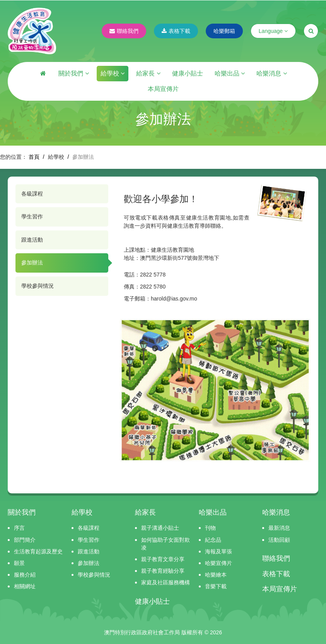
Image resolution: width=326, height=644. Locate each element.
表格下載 (176, 31)
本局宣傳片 (163, 89)
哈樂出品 (230, 73)
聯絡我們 (124, 31)
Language (273, 31)
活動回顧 (279, 540)
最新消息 (279, 528)
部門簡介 (25, 540)
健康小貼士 (188, 73)
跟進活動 (32, 240)
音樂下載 (216, 586)
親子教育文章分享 (163, 559)
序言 (19, 528)
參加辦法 (32, 263)
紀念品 (213, 540)
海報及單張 (218, 551)
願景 (19, 563)
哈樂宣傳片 (218, 563)
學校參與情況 (38, 286)
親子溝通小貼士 (160, 528)
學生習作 (32, 216)
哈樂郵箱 (224, 31)
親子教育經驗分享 (163, 571)
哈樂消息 (271, 73)
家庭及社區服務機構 (166, 582)
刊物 (210, 528)
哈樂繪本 (216, 575)
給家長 (148, 73)
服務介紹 (25, 575)
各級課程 (32, 194)
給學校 (113, 73)
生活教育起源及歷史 (38, 551)
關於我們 (73, 73)
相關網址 (25, 586)
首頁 (34, 157)
